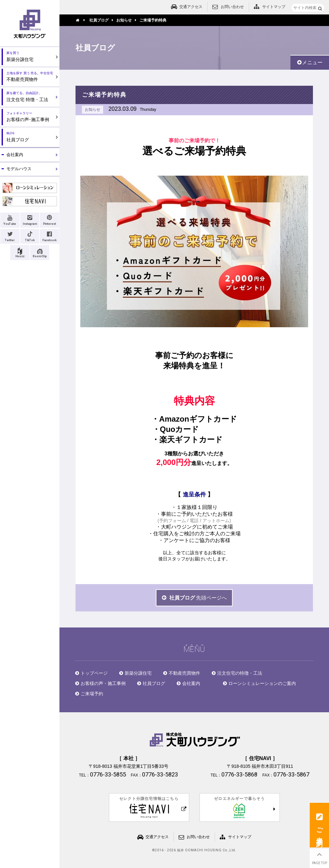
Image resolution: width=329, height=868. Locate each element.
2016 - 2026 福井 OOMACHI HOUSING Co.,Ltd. (196, 850)
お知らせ (93, 110)
